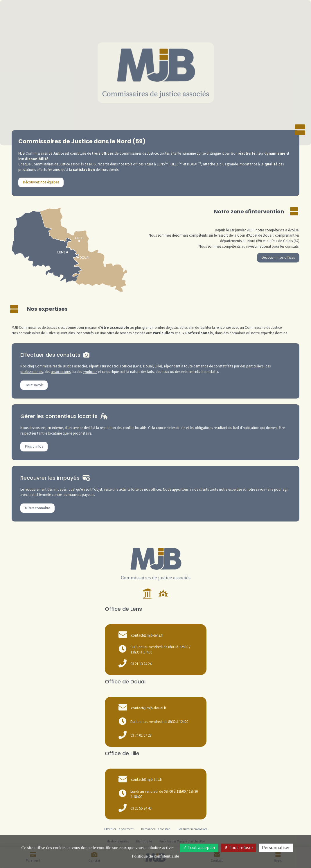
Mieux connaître (37, 508)
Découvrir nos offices (278, 258)
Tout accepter (199, 848)
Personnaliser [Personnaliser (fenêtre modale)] (276, 848)
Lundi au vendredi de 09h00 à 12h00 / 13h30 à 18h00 (158, 794)
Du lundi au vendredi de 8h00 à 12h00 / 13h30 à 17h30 (154, 650)
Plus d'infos (34, 446)
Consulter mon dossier (192, 829)
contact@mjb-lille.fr (146, 780)
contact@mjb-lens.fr (147, 635)
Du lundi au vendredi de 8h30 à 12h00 (153, 722)
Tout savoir (34, 385)
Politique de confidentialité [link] (155, 856)
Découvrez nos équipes (41, 182)
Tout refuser (239, 848)
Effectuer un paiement (119, 829)
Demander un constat (155, 829)
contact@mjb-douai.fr (149, 708)
